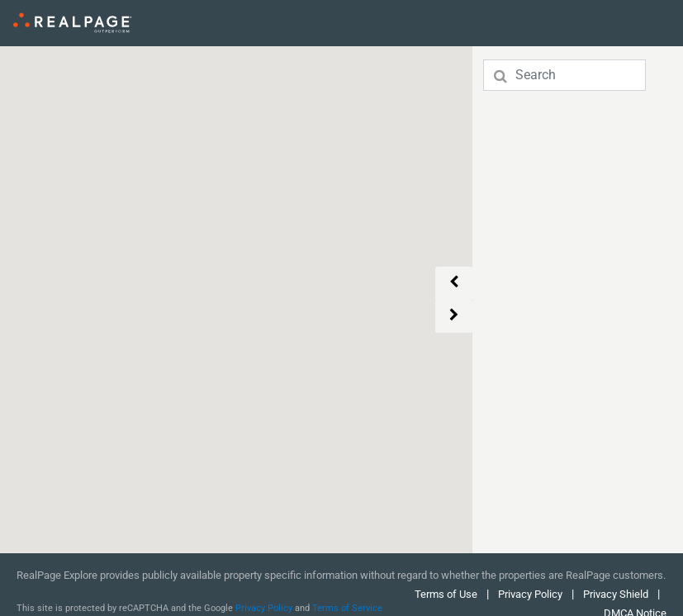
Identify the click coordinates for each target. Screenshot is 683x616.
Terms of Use (446, 594)
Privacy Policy (264, 608)
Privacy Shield (617, 594)
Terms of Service (347, 608)
